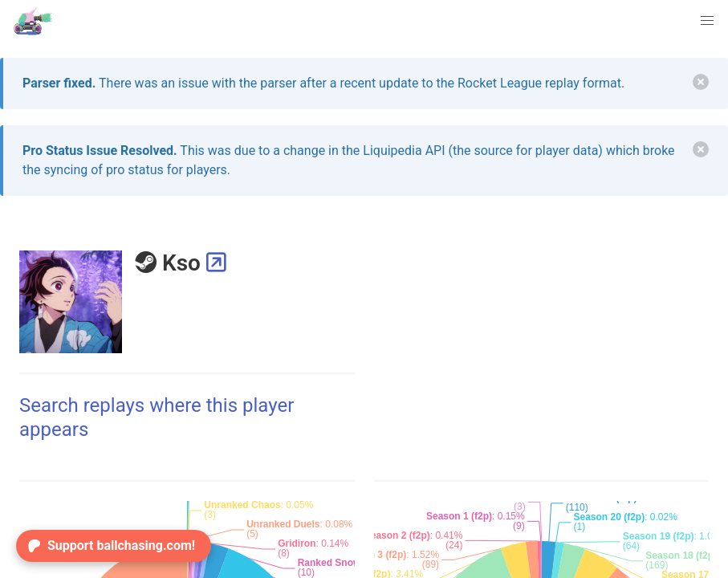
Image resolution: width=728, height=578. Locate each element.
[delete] (701, 82)
